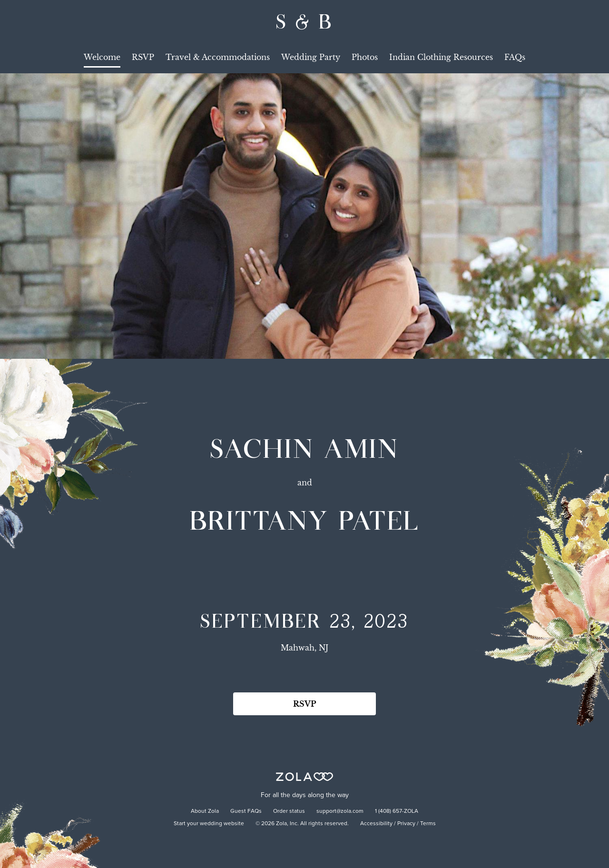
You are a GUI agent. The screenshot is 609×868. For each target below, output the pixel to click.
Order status (289, 811)
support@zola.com (340, 811)
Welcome (102, 57)
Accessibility (376, 824)
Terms (428, 824)
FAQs (515, 57)
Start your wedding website (209, 824)
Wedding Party (311, 57)
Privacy (406, 824)
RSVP (143, 57)
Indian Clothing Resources (441, 57)
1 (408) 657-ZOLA (397, 811)
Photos (365, 57)
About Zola (205, 811)
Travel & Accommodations (218, 57)
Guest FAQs (246, 811)
